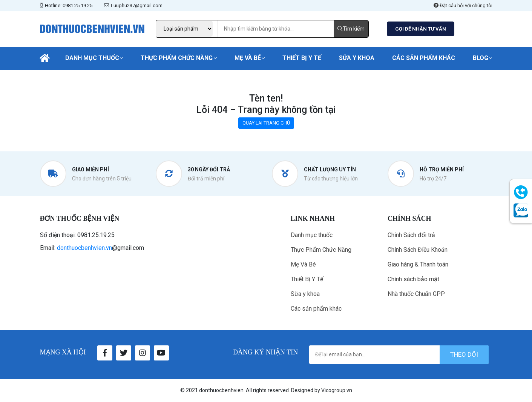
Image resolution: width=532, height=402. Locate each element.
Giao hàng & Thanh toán (418, 264)
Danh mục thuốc (92, 58)
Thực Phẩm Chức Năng (177, 58)
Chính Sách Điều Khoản (418, 250)
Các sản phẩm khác (424, 58)
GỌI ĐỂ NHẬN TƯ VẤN (421, 29)
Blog (481, 58)
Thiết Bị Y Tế (302, 58)
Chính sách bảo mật (413, 279)
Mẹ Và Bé (248, 58)
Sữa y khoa (357, 58)
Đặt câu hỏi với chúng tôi (463, 5)
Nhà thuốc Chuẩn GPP (416, 294)
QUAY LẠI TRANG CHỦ (266, 123)
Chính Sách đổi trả (411, 235)
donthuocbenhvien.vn (84, 248)
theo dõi (464, 354)
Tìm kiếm (351, 29)
